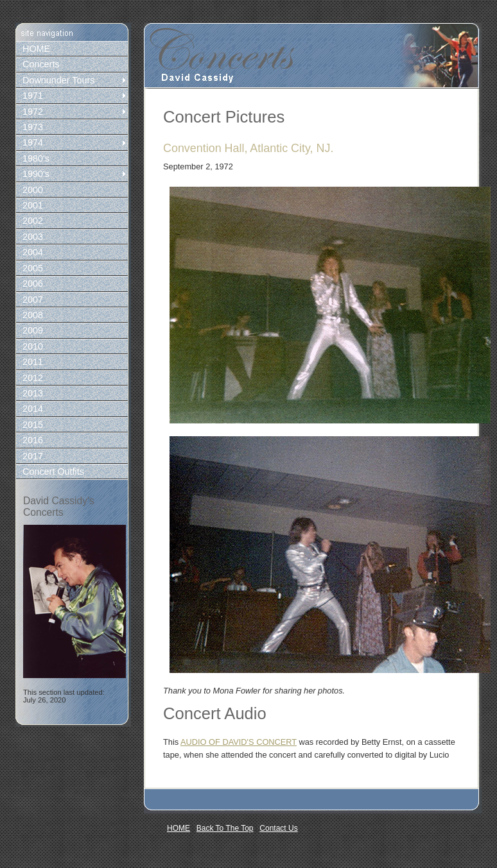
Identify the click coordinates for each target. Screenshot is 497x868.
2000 (33, 190)
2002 (33, 221)
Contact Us (278, 828)
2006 (33, 284)
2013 (33, 393)
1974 (33, 142)
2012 (33, 378)
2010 (33, 346)
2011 (33, 362)
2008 (33, 315)
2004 (33, 252)
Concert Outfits (53, 472)
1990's (36, 174)
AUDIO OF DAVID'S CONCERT (239, 742)
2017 (33, 456)
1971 (33, 96)
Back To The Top (225, 828)
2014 (33, 409)
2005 (33, 268)
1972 (33, 112)
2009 (33, 330)
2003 (33, 237)
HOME (36, 49)
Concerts (41, 64)
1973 (33, 127)
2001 (33, 205)
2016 (33, 440)
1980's (36, 158)
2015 (33, 425)
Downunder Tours (59, 80)
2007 (33, 300)
